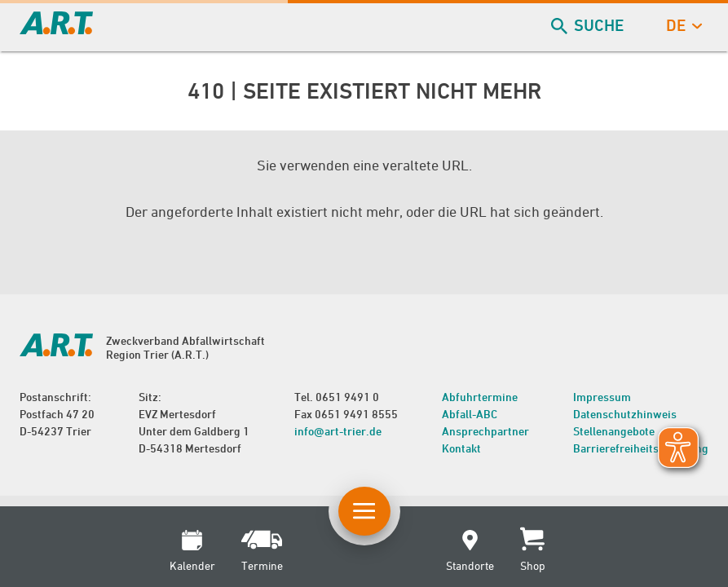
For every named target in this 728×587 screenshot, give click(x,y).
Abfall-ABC (470, 414)
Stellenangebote (614, 431)
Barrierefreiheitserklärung (641, 448)
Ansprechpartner (485, 431)
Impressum (602, 397)
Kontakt (461, 448)
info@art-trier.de (338, 431)
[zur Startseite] (56, 29)
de (682, 26)
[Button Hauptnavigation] (364, 511)
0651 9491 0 (347, 397)
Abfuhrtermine (480, 397)
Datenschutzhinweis (625, 414)
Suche (589, 26)
